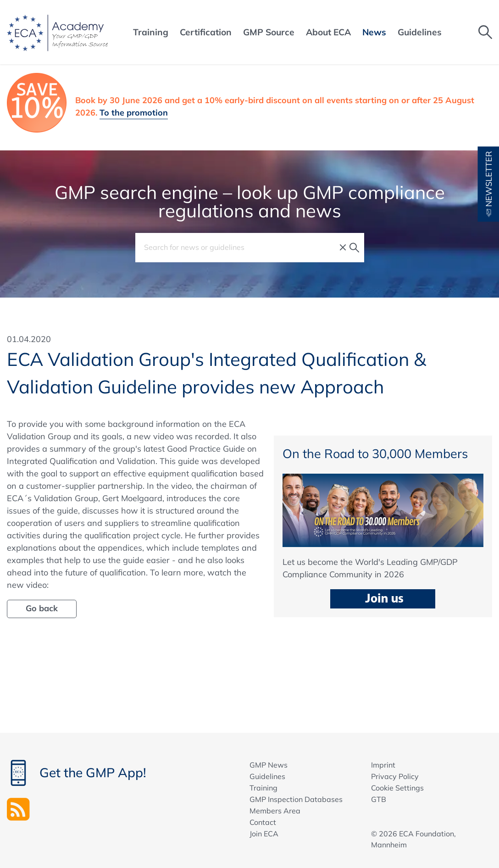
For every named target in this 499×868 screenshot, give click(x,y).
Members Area (275, 811)
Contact (263, 822)
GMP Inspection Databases (296, 799)
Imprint (383, 765)
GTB (379, 799)
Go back (42, 608)
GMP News (269, 765)
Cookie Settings (397, 788)
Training (263, 788)
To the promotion (134, 113)
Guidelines (267, 776)
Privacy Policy (395, 776)
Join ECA (264, 834)
